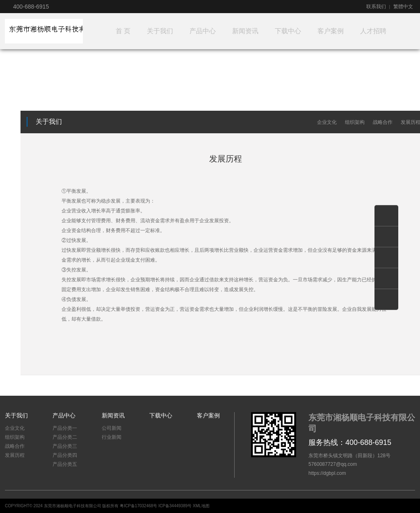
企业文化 (327, 122)
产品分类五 (65, 464)
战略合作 (383, 122)
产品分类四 (65, 455)
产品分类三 (65, 446)
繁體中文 (403, 7)
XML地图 (201, 506)
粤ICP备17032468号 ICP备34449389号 (156, 506)
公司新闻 (112, 428)
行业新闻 (112, 437)
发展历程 (15, 455)
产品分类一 (65, 428)
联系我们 (376, 7)
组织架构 (355, 122)
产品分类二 (65, 437)
